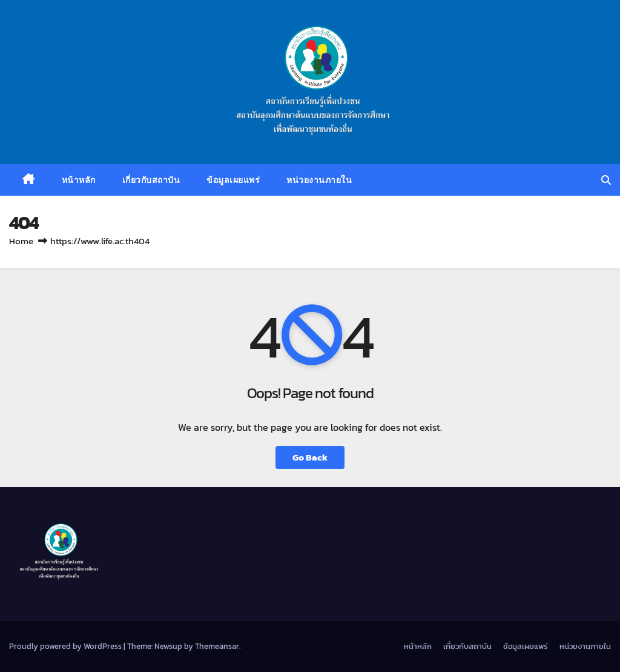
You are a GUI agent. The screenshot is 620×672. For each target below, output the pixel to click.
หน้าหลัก (79, 180)
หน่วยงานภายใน (319, 180)
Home (21, 241)
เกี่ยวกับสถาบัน (151, 180)
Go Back (310, 457)
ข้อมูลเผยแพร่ (233, 180)
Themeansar (217, 646)
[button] (606, 180)
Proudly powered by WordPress (66, 646)
